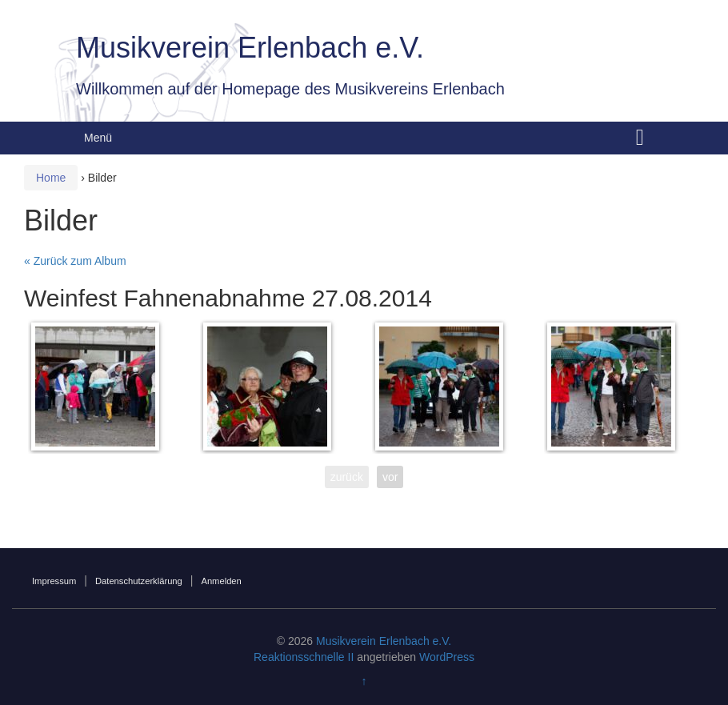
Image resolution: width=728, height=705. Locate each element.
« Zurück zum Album (75, 261)
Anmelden (221, 581)
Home (51, 178)
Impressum (54, 581)
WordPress (447, 657)
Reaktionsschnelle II (304, 657)
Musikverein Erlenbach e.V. (250, 48)
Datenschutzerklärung (139, 581)
